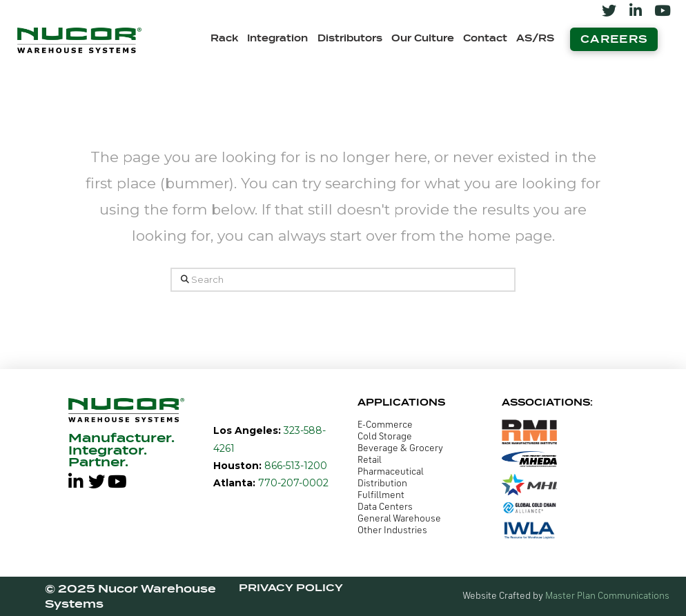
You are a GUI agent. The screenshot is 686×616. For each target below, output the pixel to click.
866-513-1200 (294, 466)
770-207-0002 (292, 483)
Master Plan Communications (607, 596)
